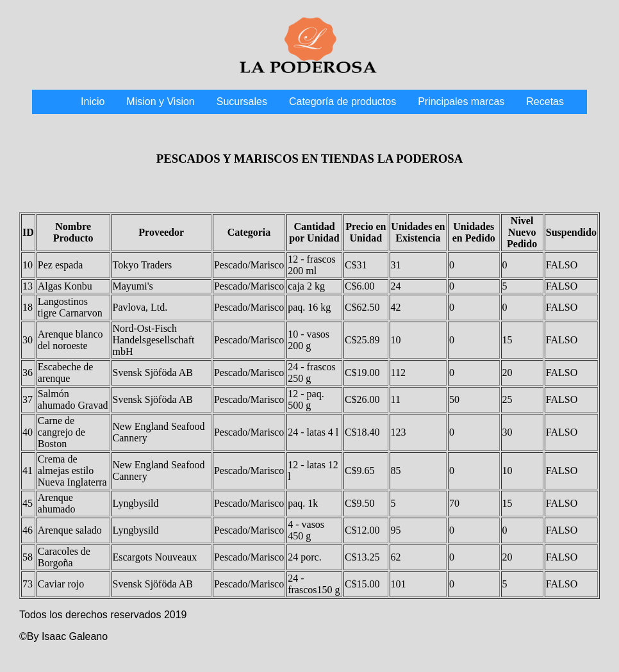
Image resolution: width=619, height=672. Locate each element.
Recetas (545, 102)
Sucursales (242, 102)
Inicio (93, 102)
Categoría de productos (343, 102)
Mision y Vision (160, 102)
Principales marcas (461, 102)
